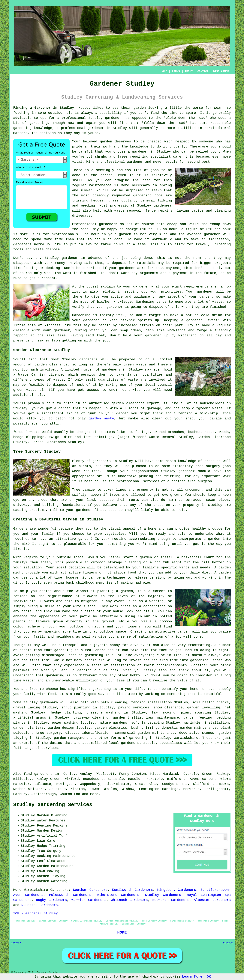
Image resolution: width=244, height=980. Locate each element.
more (94, 794)
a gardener (138, 152)
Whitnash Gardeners (129, 900)
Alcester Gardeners (212, 900)
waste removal (128, 211)
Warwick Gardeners (89, 900)
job (105, 341)
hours (119, 244)
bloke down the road (185, 118)
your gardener (56, 330)
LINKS (176, 71)
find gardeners (38, 774)
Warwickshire (186, 738)
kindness (53, 325)
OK (209, 977)
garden (140, 108)
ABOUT (189, 71)
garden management (71, 738)
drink (217, 315)
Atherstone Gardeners (118, 895)
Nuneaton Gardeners (40, 905)
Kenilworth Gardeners (132, 890)
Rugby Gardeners (51, 900)
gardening (142, 195)
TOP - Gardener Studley (36, 913)
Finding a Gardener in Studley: (45, 108)
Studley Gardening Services (53, 805)
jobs (155, 170)
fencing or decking (42, 268)
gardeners (163, 206)
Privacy (228, 943)
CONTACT (203, 71)
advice (117, 297)
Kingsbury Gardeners (177, 890)
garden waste (101, 419)
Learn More (192, 977)
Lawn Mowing (48, 871)
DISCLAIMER (221, 71)
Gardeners (59, 890)
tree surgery (48, 733)
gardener (135, 162)
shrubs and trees (111, 157)
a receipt (47, 278)
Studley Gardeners (163, 895)
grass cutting (122, 201)
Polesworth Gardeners (70, 895)
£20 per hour (218, 229)
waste (39, 249)
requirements (196, 287)
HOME (164, 71)
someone (206, 141)
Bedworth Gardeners (171, 900)
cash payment (168, 268)
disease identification (88, 733)
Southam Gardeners (90, 890)
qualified (187, 128)
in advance (92, 258)
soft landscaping (148, 723)
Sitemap (16, 943)
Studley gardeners (41, 702)
